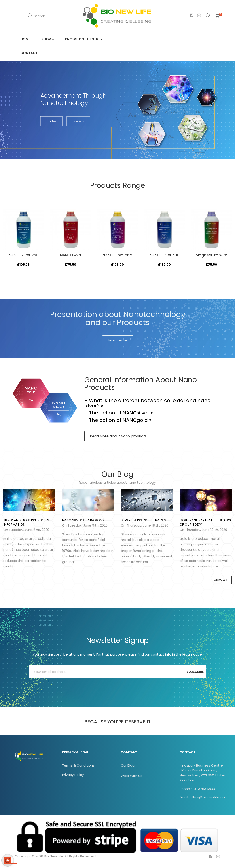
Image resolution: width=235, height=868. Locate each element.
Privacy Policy (73, 775)
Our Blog (128, 765)
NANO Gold (71, 255)
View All (220, 580)
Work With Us (132, 776)
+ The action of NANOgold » (118, 420)
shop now (51, 121)
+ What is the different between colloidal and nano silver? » (147, 403)
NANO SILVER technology (83, 520)
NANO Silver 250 (24, 255)
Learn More (118, 340)
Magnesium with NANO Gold (211, 257)
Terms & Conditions (78, 765)
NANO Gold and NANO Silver (117, 257)
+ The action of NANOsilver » (119, 413)
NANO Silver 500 (165, 255)
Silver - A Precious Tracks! (144, 520)
